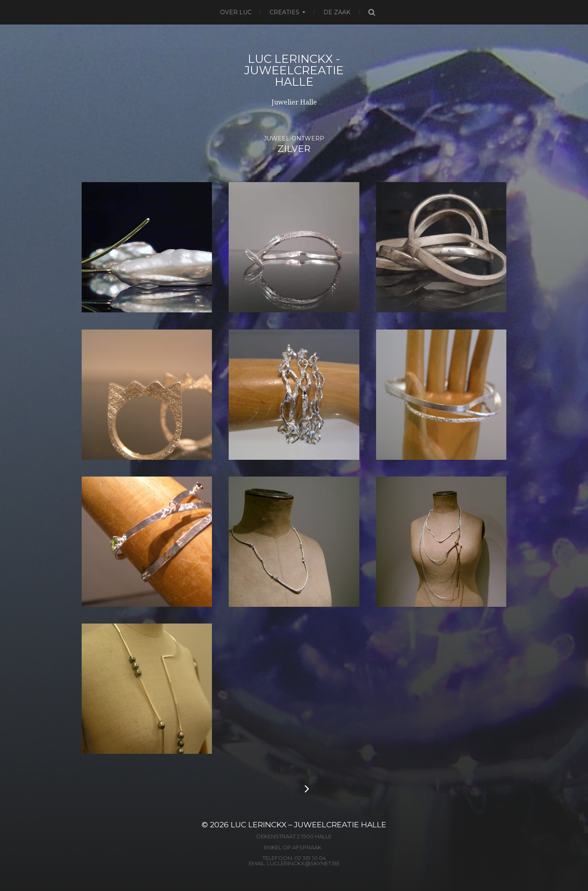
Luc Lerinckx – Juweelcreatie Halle (308, 825)
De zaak (337, 12)
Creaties (284, 12)
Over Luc (236, 12)
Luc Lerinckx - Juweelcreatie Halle (294, 70)
